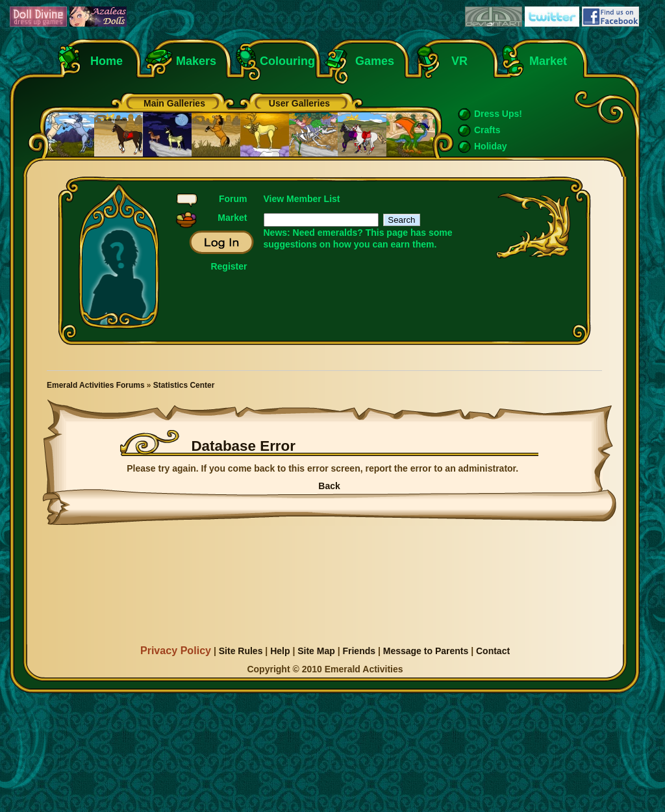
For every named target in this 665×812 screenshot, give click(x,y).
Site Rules (241, 651)
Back (329, 486)
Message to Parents (426, 651)
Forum (233, 199)
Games (375, 61)
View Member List (302, 199)
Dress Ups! (498, 114)
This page (387, 233)
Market (548, 61)
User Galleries (299, 103)
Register (229, 266)
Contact (493, 651)
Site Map (316, 651)
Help (280, 651)
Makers (196, 61)
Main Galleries (174, 103)
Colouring (287, 61)
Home (107, 61)
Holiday (491, 146)
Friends (359, 651)
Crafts (487, 130)
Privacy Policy (176, 650)
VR (456, 61)
